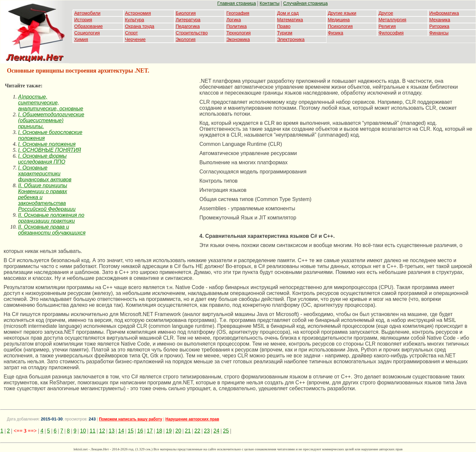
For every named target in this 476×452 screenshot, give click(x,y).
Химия (81, 39)
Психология (340, 26)
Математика (290, 20)
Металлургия (392, 20)
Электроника (291, 39)
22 (197, 431)
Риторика (439, 26)
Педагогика (188, 26)
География (238, 13)
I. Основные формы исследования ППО (42, 159)
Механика (440, 20)
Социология (87, 33)
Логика (234, 20)
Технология (238, 33)
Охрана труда (139, 26)
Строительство (192, 33)
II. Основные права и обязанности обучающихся (52, 230)
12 (102, 431)
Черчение (135, 39)
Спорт (131, 33)
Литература (188, 20)
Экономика (238, 39)
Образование (89, 26)
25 (226, 431)
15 (131, 431)
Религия (387, 26)
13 (112, 431)
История (83, 20)
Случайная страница (306, 3)
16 (140, 431)
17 (150, 431)
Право (284, 26)
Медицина (339, 20)
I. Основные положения (47, 144)
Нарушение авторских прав (192, 419)
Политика (237, 26)
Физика (336, 33)
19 (169, 431)
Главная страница (237, 3)
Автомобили (87, 13)
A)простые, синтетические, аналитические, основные (51, 103)
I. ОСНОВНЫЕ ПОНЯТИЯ (49, 150)
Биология (186, 13)
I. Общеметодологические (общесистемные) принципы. (51, 120)
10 (83, 431)
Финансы (439, 33)
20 (178, 431)
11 (93, 431)
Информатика (444, 13)
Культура (134, 20)
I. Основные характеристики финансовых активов (45, 174)
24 (216, 431)
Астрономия (138, 13)
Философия (391, 33)
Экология (186, 39)
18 (159, 431)
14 (121, 431)
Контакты (269, 3)
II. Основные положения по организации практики (51, 218)
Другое (386, 13)
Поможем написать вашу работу (131, 419)
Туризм (285, 33)
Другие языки (342, 13)
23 (207, 431)
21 (188, 431)
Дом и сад (288, 13)
